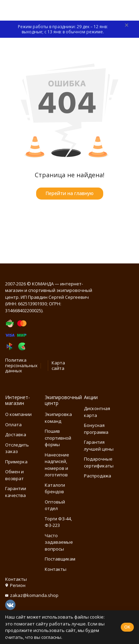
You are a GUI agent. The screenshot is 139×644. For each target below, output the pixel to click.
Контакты (56, 569)
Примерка (16, 462)
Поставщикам (60, 559)
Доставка (16, 434)
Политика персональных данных (21, 365)
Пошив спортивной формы (58, 438)
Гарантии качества (16, 492)
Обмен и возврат (14, 475)
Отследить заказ (17, 448)
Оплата (13, 425)
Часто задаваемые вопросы (59, 542)
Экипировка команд (58, 418)
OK (127, 627)
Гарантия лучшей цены (99, 445)
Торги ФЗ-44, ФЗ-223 (58, 522)
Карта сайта (58, 365)
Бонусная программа (96, 429)
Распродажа (98, 476)
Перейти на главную (69, 193)
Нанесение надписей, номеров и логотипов (57, 465)
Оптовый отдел (55, 505)
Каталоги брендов (55, 488)
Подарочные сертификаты (99, 462)
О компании (18, 414)
